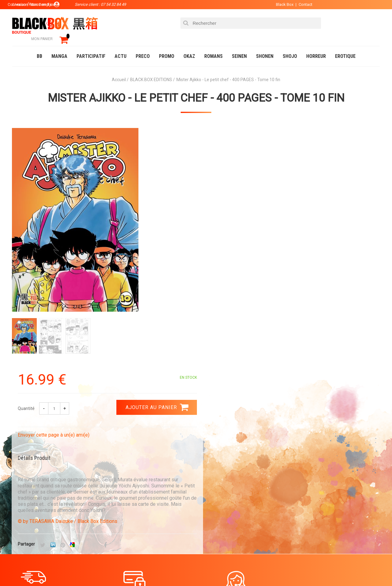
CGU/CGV (208, 519)
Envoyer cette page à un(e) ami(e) (238, 195)
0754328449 (221, 432)
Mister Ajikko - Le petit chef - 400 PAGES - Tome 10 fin (196, 89)
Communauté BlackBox (103, 569)
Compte (207, 499)
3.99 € (29, 438)
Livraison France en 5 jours (328, 436)
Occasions (149, 569)
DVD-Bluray (57, 569)
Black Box (282, 4)
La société (140, 490)
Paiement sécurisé (139, 432)
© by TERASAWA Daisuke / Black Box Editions (252, 282)
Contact (302, 4)
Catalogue (24, 569)
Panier (206, 490)
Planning (138, 519)
